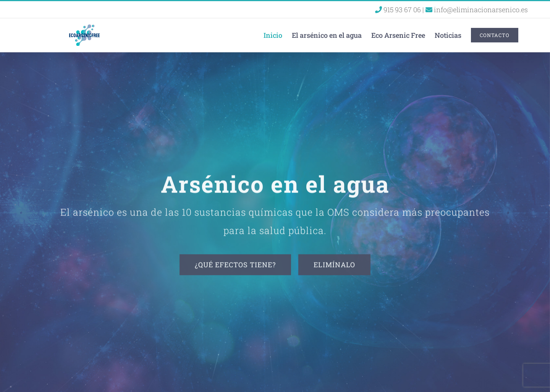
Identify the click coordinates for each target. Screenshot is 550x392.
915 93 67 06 (399, 10)
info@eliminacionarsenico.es (477, 10)
